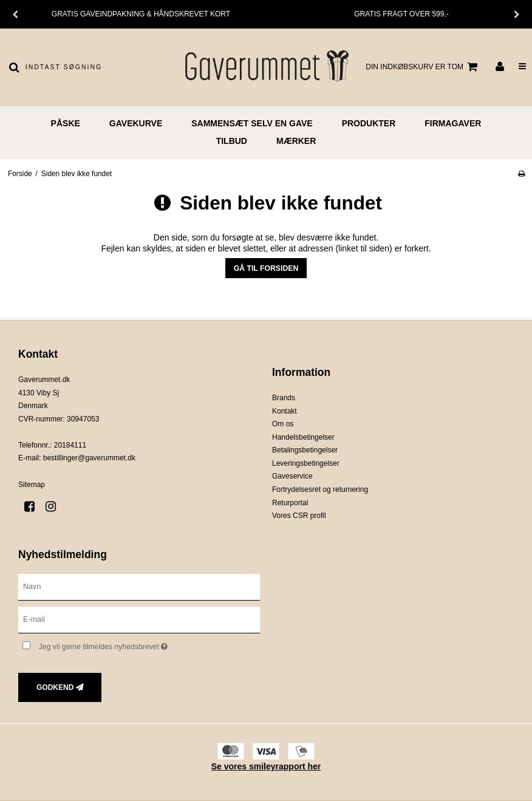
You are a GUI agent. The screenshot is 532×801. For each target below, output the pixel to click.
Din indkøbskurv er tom (423, 67)
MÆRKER (296, 141)
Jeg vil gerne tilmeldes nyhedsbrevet (134, 645)
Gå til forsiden (266, 268)
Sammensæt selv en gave (252, 123)
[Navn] (139, 586)
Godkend (55, 687)
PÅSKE (66, 123)
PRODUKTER (369, 123)
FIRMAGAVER (453, 123)
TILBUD (232, 141)
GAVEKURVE (136, 123)
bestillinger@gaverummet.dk (89, 458)
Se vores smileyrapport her (266, 766)
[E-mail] (139, 619)
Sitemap (32, 485)
